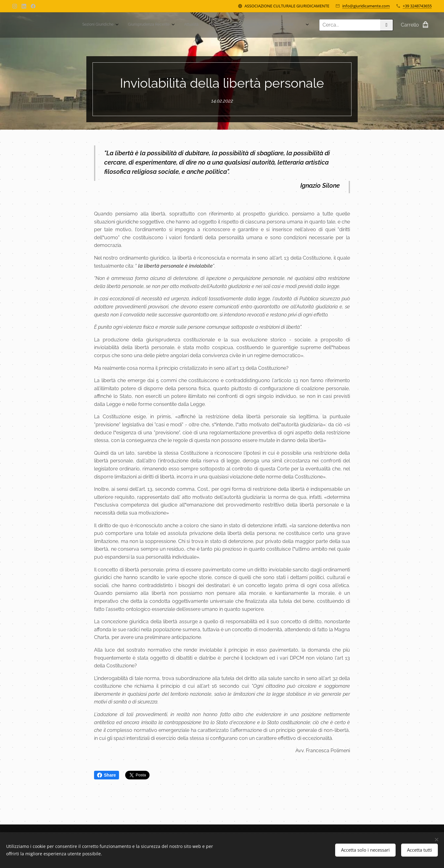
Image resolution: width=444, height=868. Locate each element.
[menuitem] (189, 25)
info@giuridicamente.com (366, 6)
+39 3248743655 (417, 6)
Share (107, 775)
